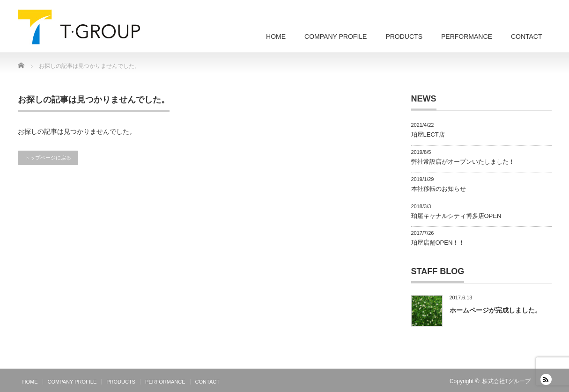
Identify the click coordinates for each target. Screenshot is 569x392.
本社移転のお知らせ (439, 189)
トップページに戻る (48, 158)
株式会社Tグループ (506, 381)
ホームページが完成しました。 (495, 310)
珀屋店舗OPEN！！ (438, 243)
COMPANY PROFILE (336, 36)
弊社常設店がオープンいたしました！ (463, 162)
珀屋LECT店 (428, 134)
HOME (276, 36)
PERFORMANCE (467, 36)
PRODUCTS (404, 36)
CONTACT (527, 36)
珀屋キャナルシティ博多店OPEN (456, 216)
